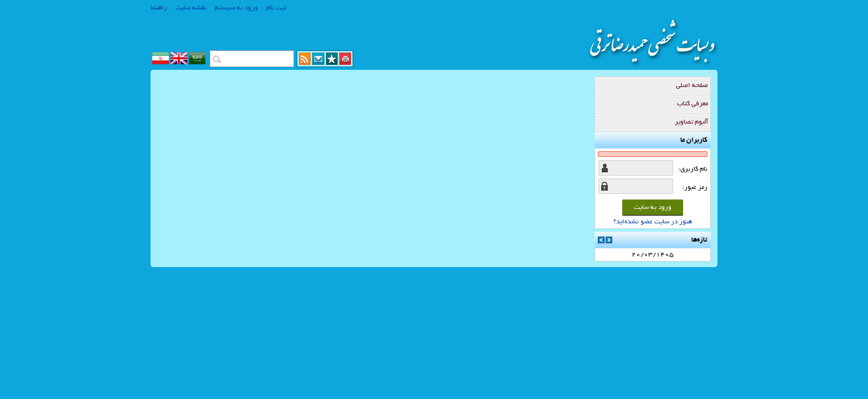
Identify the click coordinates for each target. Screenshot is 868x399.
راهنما (159, 8)
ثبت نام (276, 8)
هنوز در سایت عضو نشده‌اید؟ (653, 222)
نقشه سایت (191, 8)
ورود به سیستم (236, 8)
